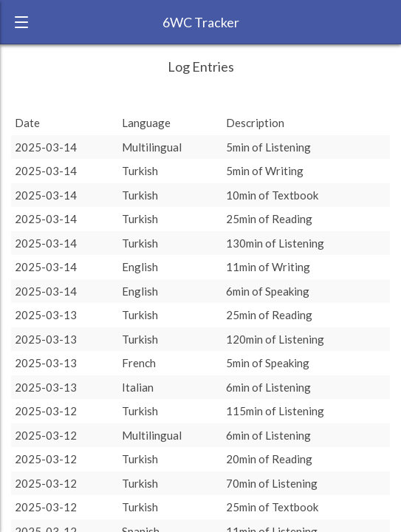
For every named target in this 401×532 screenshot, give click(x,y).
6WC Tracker (201, 22)
